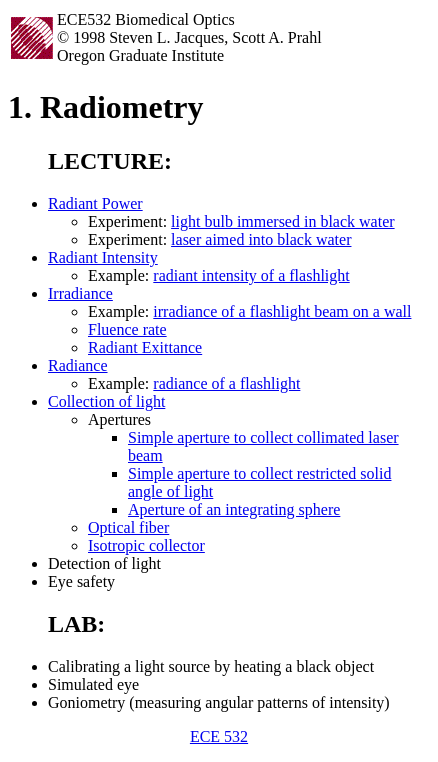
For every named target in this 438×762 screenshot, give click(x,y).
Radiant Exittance (145, 347)
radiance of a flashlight (226, 383)
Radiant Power (95, 203)
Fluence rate (127, 329)
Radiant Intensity (103, 257)
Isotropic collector (146, 545)
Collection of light (106, 401)
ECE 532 (219, 736)
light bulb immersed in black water (283, 221)
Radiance (78, 365)
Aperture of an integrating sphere (234, 509)
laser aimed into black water (261, 239)
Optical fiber (128, 527)
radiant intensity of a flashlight (251, 275)
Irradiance (80, 293)
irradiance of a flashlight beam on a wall (282, 311)
